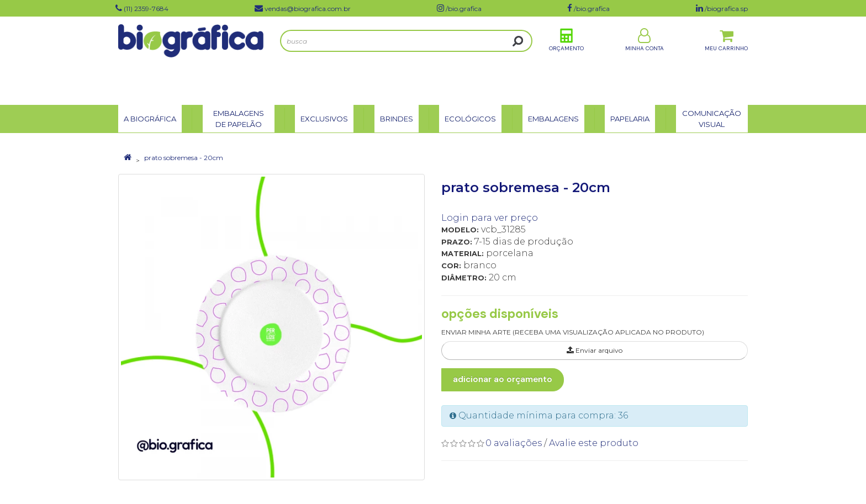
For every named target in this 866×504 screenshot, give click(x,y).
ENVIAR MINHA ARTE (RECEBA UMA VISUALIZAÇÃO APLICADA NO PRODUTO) (573, 332)
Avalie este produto (594, 443)
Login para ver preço (490, 218)
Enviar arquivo (595, 350)
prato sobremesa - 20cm (184, 158)
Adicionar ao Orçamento (503, 379)
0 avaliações (514, 443)
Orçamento (566, 60)
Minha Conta (645, 60)
